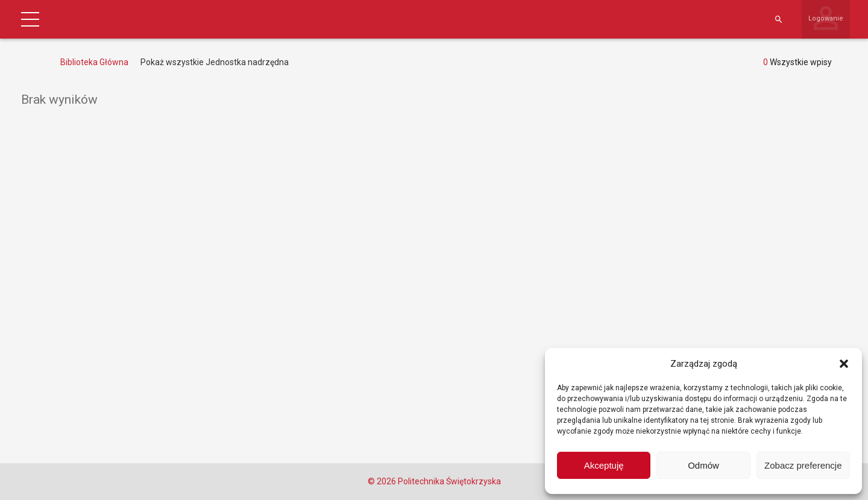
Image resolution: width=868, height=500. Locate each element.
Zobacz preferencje (803, 465)
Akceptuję (604, 465)
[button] (844, 364)
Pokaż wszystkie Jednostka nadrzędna (215, 62)
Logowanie (826, 18)
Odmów (703, 465)
